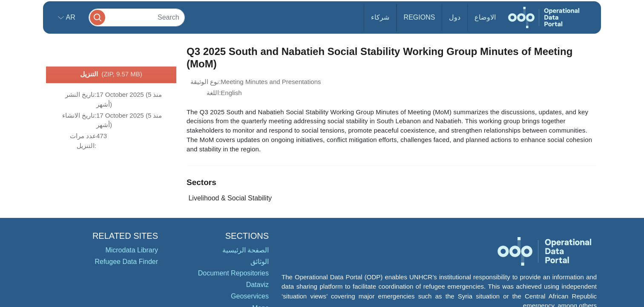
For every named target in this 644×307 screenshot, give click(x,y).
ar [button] (70, 17)
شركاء (380, 17)
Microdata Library (132, 250)
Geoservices (250, 296)
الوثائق (260, 262)
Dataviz (257, 285)
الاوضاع (485, 17)
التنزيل (111, 75)
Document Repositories (233, 273)
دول (455, 17)
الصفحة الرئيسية (246, 250)
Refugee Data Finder (126, 262)
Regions (420, 17)
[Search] (137, 17)
